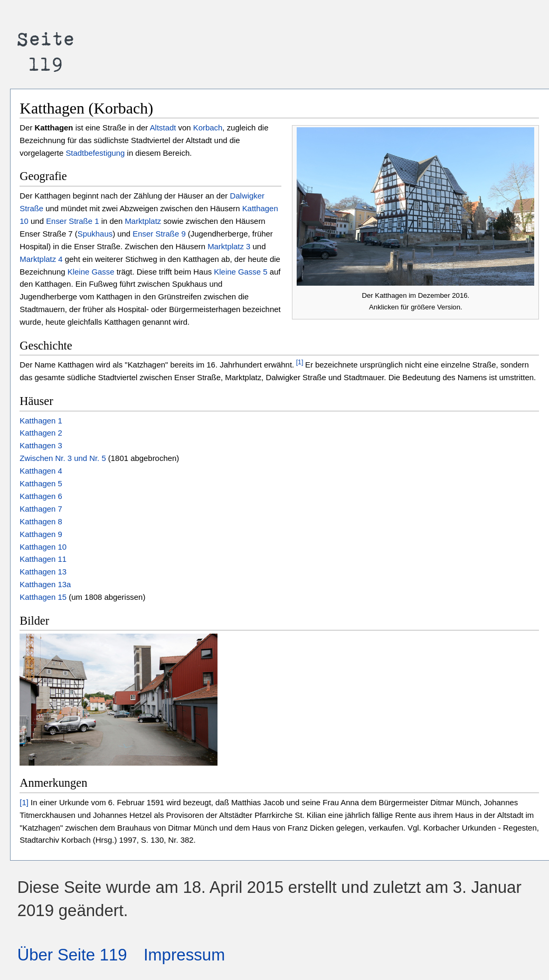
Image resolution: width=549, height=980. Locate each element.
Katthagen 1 (41, 421)
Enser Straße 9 (159, 234)
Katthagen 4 (41, 471)
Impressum (184, 955)
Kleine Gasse (91, 272)
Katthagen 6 (41, 496)
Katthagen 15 (43, 597)
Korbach (208, 128)
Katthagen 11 (43, 559)
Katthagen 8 (41, 521)
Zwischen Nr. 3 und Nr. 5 (64, 458)
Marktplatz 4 (41, 259)
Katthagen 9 (41, 534)
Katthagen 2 (41, 433)
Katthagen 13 (43, 572)
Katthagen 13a (45, 584)
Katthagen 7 (41, 509)
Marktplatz (143, 221)
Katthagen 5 (41, 483)
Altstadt (163, 128)
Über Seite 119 (72, 955)
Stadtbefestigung (95, 153)
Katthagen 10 (43, 547)
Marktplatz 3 (229, 246)
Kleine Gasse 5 (240, 272)
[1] (299, 362)
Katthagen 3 (41, 445)
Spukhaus (95, 234)
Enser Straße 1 (72, 221)
